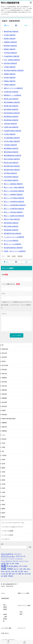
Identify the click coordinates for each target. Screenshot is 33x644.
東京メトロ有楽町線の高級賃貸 (14, 202)
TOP (10, 584)
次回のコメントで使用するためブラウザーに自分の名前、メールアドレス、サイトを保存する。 (16, 305)
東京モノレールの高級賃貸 (13, 244)
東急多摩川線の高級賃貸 (12, 166)
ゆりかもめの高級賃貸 (11, 241)
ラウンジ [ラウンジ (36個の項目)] (26, 561)
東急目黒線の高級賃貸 (11, 152)
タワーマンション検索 (24, 605)
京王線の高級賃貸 (10, 134)
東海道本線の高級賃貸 (11, 31)
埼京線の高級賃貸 (10, 78)
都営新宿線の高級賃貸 (11, 230)
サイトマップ (22, 628)
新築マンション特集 (23, 593)
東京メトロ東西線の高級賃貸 (13, 195)
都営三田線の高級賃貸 (11, 226)
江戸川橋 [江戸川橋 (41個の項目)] (3, 574)
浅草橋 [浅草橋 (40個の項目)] (14, 574)
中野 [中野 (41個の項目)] (10, 563)
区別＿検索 (22, 613)
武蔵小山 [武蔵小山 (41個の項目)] (26, 571)
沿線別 (14, 256)
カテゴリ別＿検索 (6, 628)
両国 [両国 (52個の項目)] (7, 563)
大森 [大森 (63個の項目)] (24, 569)
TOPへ (25, 642)
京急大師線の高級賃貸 (11, 180)
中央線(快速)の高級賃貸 (12, 56)
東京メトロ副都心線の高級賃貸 (14, 216)
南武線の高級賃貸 (10, 39)
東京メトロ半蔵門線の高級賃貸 (14, 209)
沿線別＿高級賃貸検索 (5, 618)
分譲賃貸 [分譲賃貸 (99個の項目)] (10, 569)
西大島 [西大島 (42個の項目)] (29, 574)
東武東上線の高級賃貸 (11, 99)
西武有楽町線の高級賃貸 (12, 113)
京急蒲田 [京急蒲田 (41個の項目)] (17, 563)
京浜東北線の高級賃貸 (11, 92)
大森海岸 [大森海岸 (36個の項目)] (28, 569)
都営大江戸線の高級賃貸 (12, 219)
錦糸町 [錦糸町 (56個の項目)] (5, 576)
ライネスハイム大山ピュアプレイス (13, 527)
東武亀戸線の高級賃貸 (11, 106)
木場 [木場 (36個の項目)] (19, 571)
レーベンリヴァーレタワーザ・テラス (14, 523)
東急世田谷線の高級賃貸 (12, 170)
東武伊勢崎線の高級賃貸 (12, 102)
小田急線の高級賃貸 (10, 145)
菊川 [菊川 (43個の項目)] (23, 574)
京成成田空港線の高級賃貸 (13, 131)
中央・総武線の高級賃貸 (12, 60)
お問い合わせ (5, 633)
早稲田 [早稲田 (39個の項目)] (13, 571)
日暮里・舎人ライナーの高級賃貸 (15, 251)
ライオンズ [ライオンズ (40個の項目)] (21, 561)
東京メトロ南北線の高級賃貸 (13, 212)
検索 (9, 256)
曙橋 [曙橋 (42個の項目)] (16, 571)
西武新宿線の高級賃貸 (11, 120)
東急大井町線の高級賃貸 (12, 159)
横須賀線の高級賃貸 (10, 46)
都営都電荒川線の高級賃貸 (13, 233)
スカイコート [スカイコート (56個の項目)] (18, 554)
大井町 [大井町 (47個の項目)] (21, 569)
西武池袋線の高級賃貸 (11, 109)
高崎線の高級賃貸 (10, 81)
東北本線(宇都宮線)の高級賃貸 (14, 70)
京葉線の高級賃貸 (10, 85)
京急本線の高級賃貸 (10, 173)
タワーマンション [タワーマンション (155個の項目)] (8, 556)
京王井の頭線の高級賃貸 (12, 141)
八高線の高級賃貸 (10, 67)
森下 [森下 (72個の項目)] (22, 571)
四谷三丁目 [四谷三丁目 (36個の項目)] (16, 569)
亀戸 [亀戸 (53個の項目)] (13, 563)
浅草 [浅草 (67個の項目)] (10, 574)
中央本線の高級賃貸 (10, 53)
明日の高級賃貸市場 (10, 3)
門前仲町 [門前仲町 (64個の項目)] (11, 576)
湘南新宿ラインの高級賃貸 (13, 95)
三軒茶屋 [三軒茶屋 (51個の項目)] (3, 563)
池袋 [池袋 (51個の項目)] (7, 574)
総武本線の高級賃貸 (10, 63)
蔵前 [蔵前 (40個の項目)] (26, 574)
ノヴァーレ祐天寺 (8, 535)
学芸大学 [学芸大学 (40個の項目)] (3, 571)
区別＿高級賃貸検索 (5, 607)
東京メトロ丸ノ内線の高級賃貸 (14, 187)
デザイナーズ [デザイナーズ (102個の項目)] (21, 556)
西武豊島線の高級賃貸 (11, 117)
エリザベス (6, 539)
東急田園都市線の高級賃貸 (13, 156)
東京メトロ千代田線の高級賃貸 (14, 198)
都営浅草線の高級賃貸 (11, 223)
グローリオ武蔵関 (8, 531)
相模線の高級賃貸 (10, 49)
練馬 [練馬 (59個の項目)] (20, 574)
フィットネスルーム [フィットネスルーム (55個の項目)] (6, 561)
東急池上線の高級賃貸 (11, 163)
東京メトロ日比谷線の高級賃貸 (14, 191)
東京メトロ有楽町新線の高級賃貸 (15, 205)
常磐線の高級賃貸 (10, 74)
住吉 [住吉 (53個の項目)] (21, 566)
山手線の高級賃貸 (10, 35)
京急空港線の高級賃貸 (11, 177)
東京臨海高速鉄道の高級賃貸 (13, 248)
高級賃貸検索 (5, 598)
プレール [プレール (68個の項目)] (15, 561)
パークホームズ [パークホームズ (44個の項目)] (19, 559)
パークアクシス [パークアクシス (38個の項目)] (4, 559)
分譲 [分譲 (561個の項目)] (3, 568)
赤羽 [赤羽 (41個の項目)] (2, 576)
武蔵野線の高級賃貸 (10, 42)
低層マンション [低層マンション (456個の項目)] (10, 566)
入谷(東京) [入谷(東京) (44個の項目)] (25, 566)
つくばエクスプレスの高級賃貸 (14, 237)
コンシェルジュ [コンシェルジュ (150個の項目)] (7, 554)
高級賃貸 (20, 256)
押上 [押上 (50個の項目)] (9, 571)
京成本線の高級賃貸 (10, 124)
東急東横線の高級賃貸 (11, 148)
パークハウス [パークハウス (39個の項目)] (11, 559)
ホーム (3, 593)
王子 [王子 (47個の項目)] (17, 574)
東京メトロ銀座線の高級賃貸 (13, 184)
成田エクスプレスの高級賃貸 (13, 88)
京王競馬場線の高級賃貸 (12, 138)
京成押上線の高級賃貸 (11, 127)
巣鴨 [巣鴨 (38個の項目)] (7, 571)
